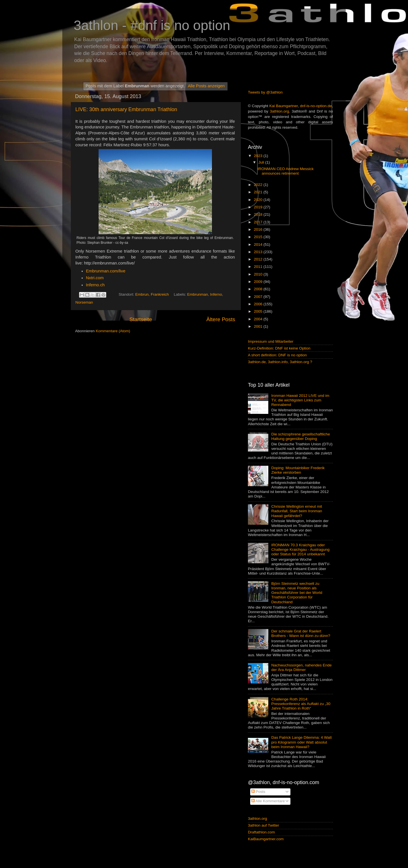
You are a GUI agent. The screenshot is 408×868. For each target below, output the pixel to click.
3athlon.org (280, 111)
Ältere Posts (221, 319)
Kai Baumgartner (283, 106)
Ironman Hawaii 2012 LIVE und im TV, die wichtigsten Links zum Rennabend (300, 400)
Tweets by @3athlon (265, 92)
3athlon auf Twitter (263, 825)
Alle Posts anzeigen (206, 86)
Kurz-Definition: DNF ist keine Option (279, 348)
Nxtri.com (95, 278)
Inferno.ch (95, 285)
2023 (259, 156)
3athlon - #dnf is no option (152, 25)
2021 (259, 192)
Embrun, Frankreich (152, 294)
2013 (259, 252)
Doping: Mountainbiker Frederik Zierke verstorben (298, 470)
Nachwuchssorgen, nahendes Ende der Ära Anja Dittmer (301, 667)
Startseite (141, 319)
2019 (259, 207)
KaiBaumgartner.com (266, 839)
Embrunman (197, 294)
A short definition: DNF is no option (277, 355)
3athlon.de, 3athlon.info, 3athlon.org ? (280, 362)
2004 (259, 319)
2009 (259, 282)
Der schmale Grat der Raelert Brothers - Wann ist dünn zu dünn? (301, 633)
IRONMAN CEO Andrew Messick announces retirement (286, 171)
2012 (259, 259)
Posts (258, 792)
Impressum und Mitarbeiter (271, 341)
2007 (259, 297)
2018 (259, 214)
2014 (259, 244)
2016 (259, 229)
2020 (259, 200)
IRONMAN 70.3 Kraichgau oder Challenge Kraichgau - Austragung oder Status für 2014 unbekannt (300, 550)
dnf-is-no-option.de (316, 106)
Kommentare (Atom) (113, 331)
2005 (259, 311)
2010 (259, 274)
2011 (259, 267)
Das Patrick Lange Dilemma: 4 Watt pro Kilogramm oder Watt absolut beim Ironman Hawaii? (301, 742)
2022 (259, 185)
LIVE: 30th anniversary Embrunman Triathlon (126, 109)
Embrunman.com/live (106, 271)
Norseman (84, 302)
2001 (259, 326)
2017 (259, 222)
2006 (259, 304)
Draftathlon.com (261, 832)
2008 (259, 289)
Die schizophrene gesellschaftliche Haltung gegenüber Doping (300, 436)
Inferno (216, 294)
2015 (259, 237)
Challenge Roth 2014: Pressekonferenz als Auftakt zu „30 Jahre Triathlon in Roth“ (301, 704)
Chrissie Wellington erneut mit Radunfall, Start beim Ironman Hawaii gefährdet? (297, 511)
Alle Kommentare (268, 801)
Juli (262, 162)
